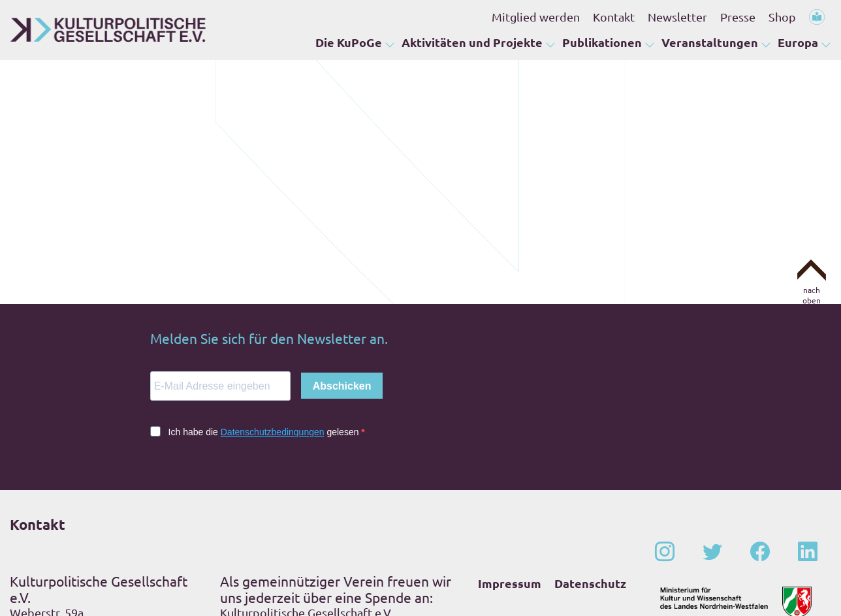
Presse (738, 17)
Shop (782, 17)
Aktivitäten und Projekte (472, 43)
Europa (798, 43)
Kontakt (614, 17)
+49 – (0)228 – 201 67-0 (94, 553)
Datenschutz (590, 485)
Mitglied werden (536, 17)
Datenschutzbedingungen (273, 333)
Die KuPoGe (349, 43)
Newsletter (677, 17)
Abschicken (342, 287)
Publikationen (602, 43)
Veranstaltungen (710, 43)
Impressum (510, 485)
